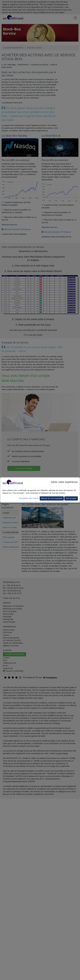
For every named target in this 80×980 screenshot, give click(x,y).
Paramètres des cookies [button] (29, 498)
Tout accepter (71, 498)
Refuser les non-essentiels (52, 498)
